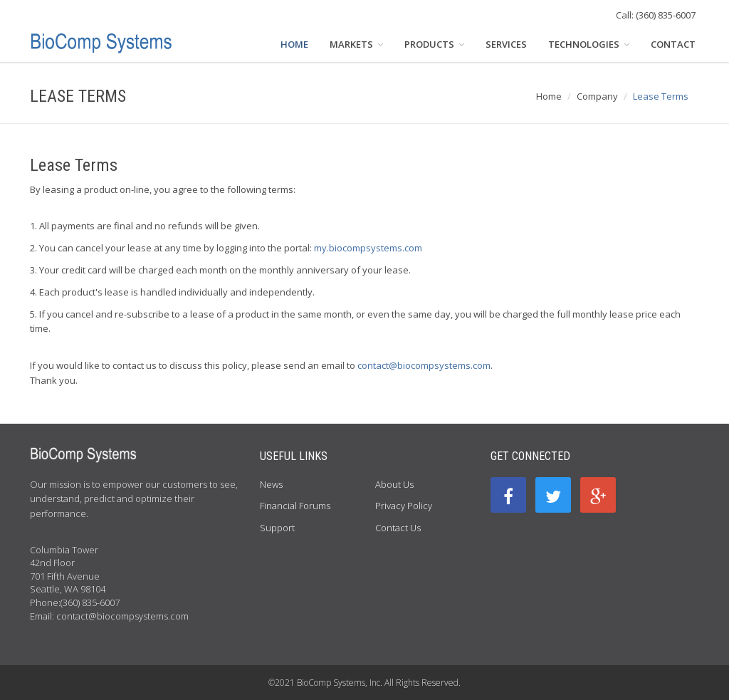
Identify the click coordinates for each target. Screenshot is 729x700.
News (271, 484)
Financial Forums (295, 506)
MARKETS (356, 44)
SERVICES (506, 44)
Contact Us (398, 528)
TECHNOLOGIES (589, 44)
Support (277, 528)
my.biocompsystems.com (368, 248)
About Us (394, 484)
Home (549, 96)
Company (597, 96)
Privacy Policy (404, 506)
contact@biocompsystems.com (424, 365)
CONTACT (673, 44)
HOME (294, 44)
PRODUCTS (434, 44)
